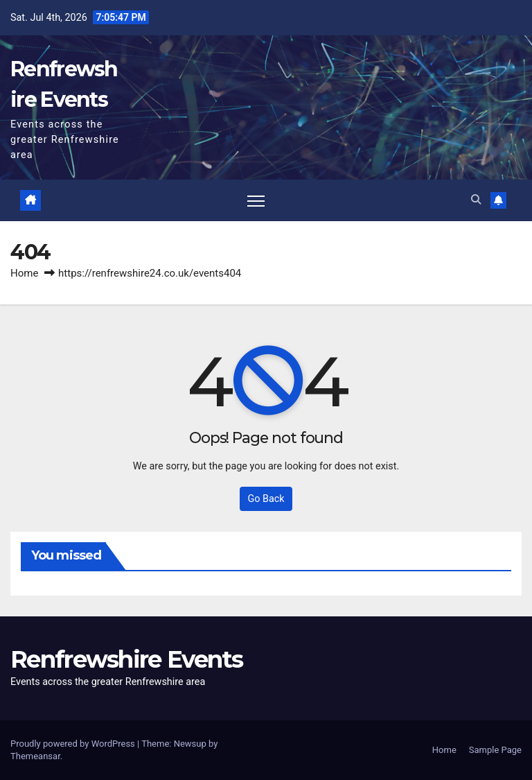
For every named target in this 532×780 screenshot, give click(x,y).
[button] (476, 200)
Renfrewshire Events (127, 659)
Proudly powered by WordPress (74, 744)
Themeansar (35, 756)
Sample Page (495, 750)
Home (24, 273)
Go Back (266, 499)
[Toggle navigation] (256, 201)
